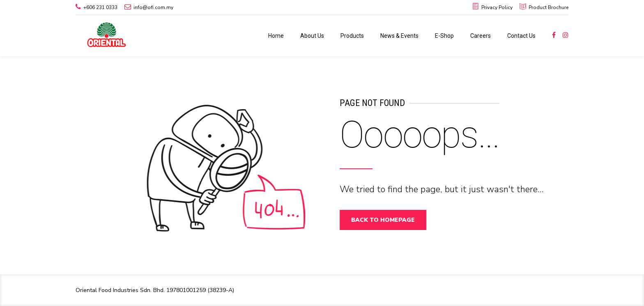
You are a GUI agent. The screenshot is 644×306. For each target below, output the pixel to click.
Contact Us (521, 36)
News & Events (399, 36)
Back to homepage (387, 220)
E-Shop (444, 36)
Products (352, 36)
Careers (481, 36)
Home (276, 36)
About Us (312, 36)
